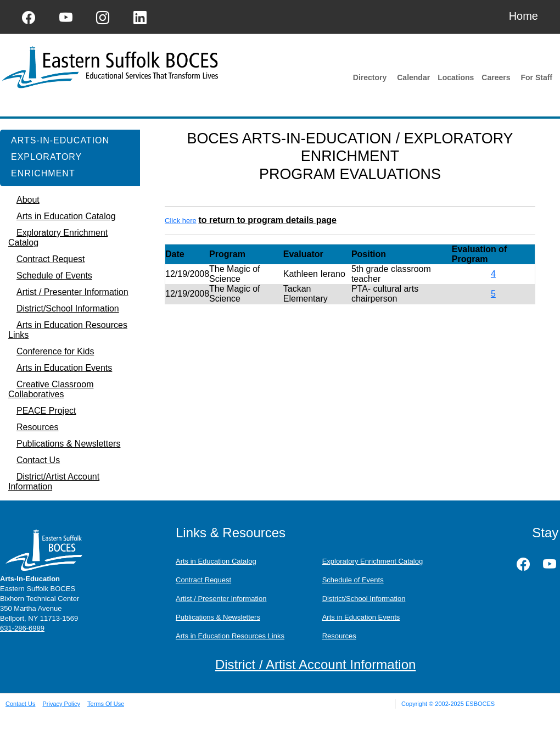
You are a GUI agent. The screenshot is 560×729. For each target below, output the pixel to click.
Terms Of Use (106, 704)
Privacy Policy (61, 704)
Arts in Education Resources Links (230, 636)
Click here (181, 221)
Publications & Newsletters (218, 617)
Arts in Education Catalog (216, 561)
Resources (339, 636)
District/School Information (364, 599)
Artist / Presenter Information (221, 599)
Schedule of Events (353, 580)
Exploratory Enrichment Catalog (373, 561)
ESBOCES (480, 704)
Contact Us (20, 704)
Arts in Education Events (361, 617)
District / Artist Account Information (315, 664)
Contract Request (203, 580)
